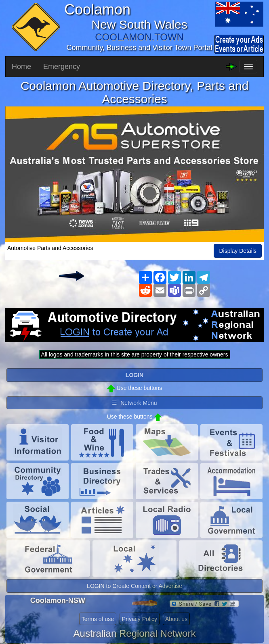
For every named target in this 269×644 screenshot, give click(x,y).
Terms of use (98, 619)
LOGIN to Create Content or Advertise (134, 586)
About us (176, 619)
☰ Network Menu (134, 403)
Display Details (238, 251)
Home (21, 67)
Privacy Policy (140, 619)
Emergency (62, 67)
